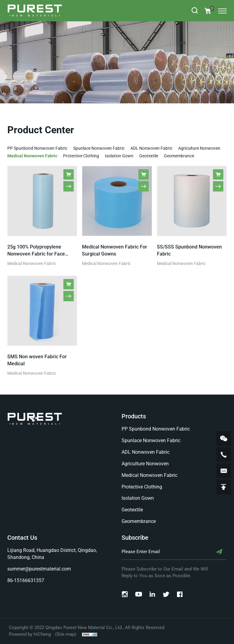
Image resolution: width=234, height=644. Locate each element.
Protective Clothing (81, 156)
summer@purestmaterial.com (39, 569)
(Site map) (66, 634)
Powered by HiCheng (30, 634)
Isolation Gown (119, 156)
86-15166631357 (26, 580)
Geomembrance (179, 156)
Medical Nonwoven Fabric (32, 156)
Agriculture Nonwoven (199, 148)
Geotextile (149, 156)
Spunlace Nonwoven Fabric (99, 148)
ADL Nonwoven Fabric (151, 148)
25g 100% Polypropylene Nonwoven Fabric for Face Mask (36, 254)
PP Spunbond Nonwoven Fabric (37, 148)
